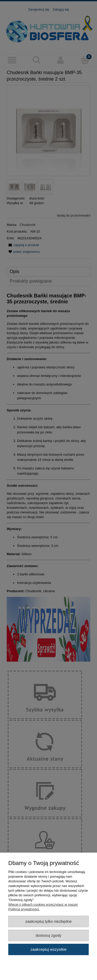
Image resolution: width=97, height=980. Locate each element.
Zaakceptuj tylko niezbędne (48, 921)
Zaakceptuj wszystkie (48, 949)
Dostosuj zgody (49, 935)
